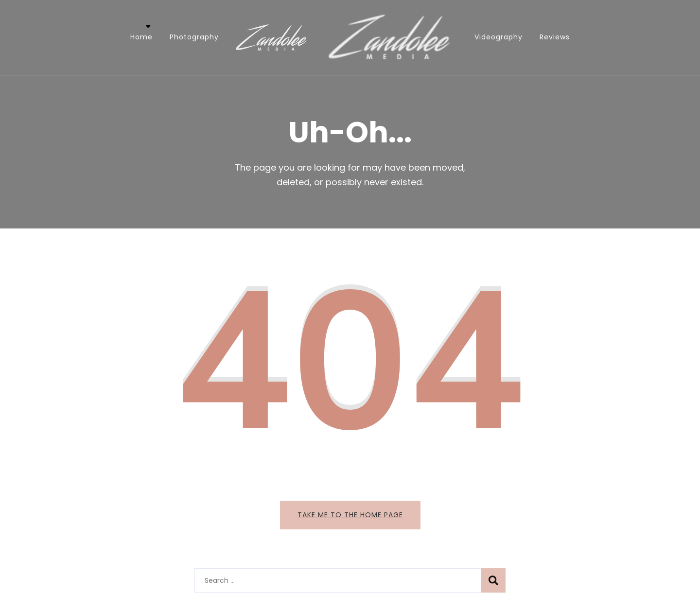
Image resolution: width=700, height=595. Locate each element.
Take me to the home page (350, 515)
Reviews (555, 37)
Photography (194, 37)
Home (141, 37)
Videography (499, 37)
